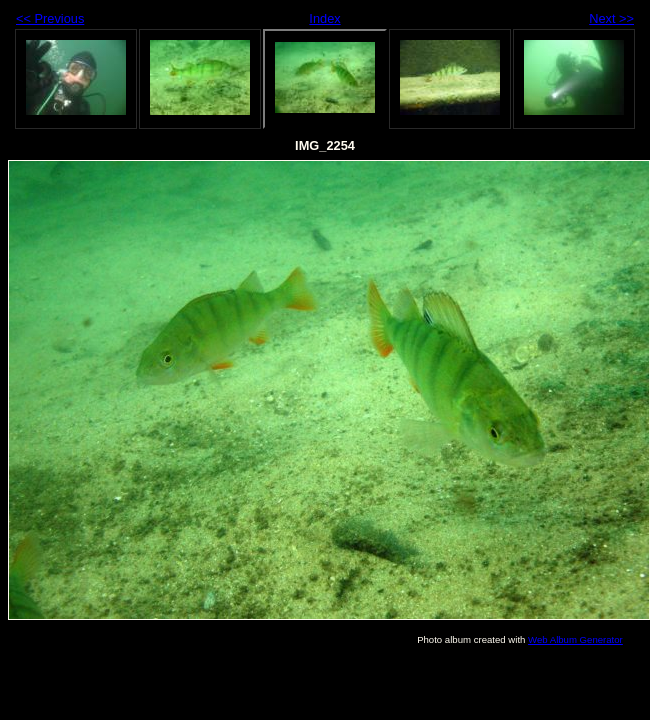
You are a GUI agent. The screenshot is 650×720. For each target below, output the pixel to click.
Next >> (611, 18)
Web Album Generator (575, 639)
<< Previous (50, 18)
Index (324, 18)
